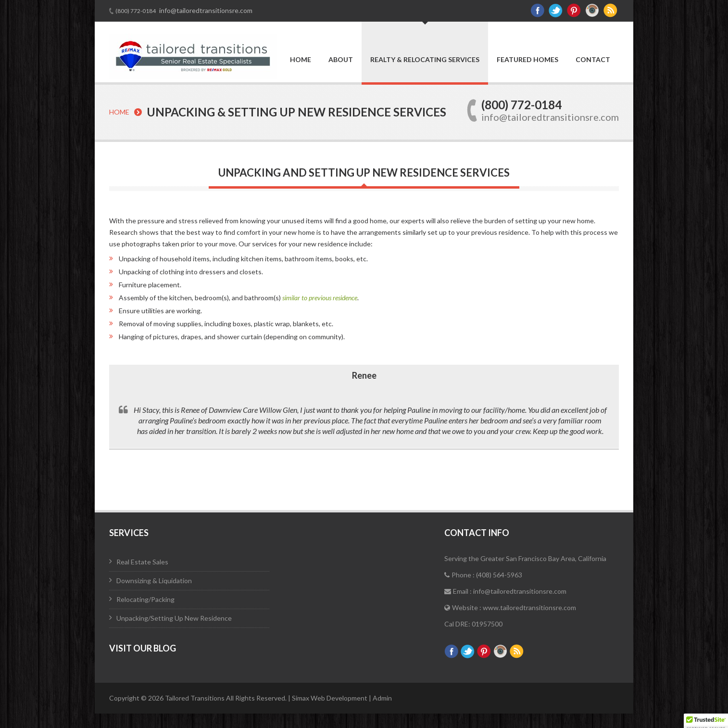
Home (301, 60)
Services (129, 533)
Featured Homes (527, 60)
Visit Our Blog (143, 648)
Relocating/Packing (145, 599)
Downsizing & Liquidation (154, 581)
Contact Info (477, 533)
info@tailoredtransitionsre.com (205, 10)
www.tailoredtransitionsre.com (529, 607)
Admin (382, 698)
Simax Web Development (330, 698)
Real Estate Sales (142, 562)
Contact (593, 60)
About (341, 60)
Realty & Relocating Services (425, 59)
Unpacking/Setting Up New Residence (174, 618)
